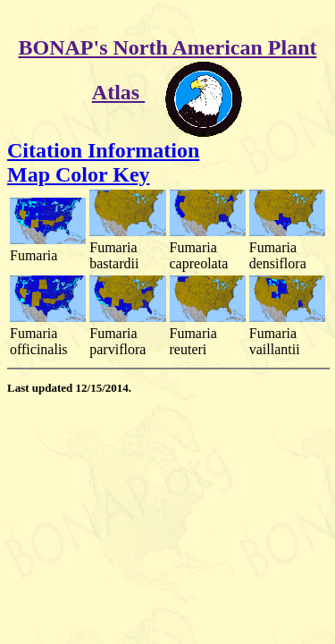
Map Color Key (79, 174)
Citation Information (103, 150)
